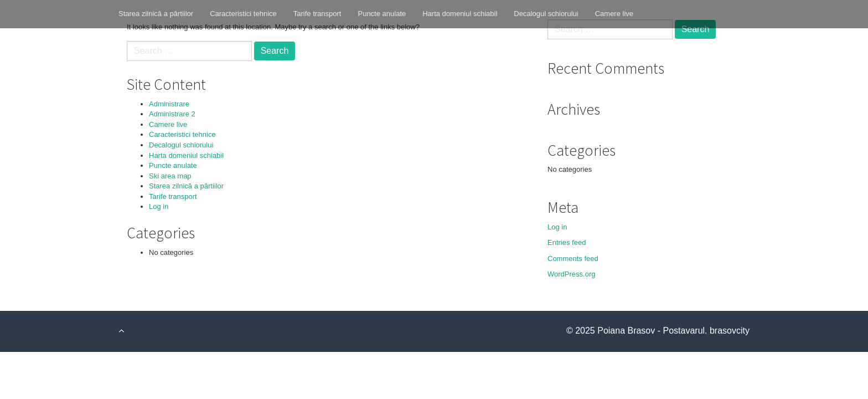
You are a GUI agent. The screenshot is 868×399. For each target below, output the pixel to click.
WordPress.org (571, 274)
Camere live (614, 14)
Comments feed (573, 259)
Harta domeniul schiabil (460, 14)
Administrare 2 (172, 114)
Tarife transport (317, 14)
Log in (159, 206)
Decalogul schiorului (546, 14)
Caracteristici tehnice (243, 14)
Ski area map (170, 176)
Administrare (169, 104)
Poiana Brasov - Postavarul (651, 331)
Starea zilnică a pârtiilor (156, 14)
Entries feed (567, 242)
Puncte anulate (382, 14)
